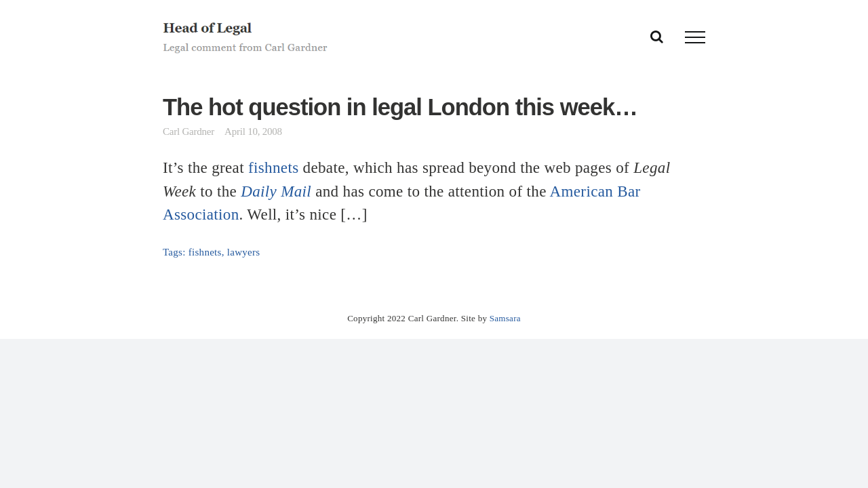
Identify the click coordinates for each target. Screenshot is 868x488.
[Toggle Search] (657, 37)
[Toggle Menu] (695, 37)
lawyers (244, 252)
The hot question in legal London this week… (400, 107)
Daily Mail (276, 191)
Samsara (505, 318)
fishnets (273, 167)
